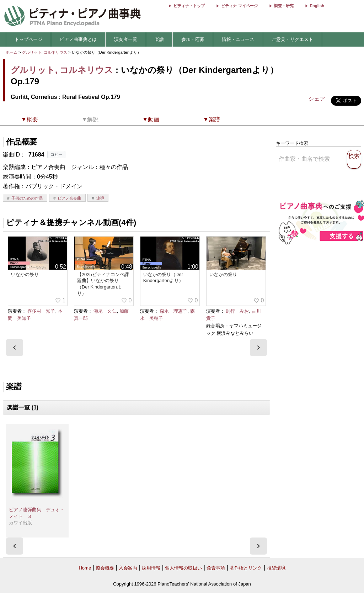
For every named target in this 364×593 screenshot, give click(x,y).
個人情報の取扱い (183, 568)
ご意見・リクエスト (292, 39)
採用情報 (151, 568)
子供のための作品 (27, 198)
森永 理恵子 (173, 311)
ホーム (12, 52)
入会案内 (128, 568)
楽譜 (159, 39)
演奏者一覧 (126, 39)
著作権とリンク (246, 568)
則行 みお (237, 311)
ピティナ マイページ (239, 6)
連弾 (100, 198)
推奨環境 (276, 568)
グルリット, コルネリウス (45, 52)
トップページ (28, 39)
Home (85, 568)
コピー (56, 154)
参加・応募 (193, 39)
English (317, 6)
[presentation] (15, 348)
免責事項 (216, 568)
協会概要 (105, 568)
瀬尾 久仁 (105, 311)
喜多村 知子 (41, 311)
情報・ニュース (238, 39)
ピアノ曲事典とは (78, 39)
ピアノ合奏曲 (69, 198)
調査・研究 (284, 6)
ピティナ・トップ (189, 6)
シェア (317, 99)
